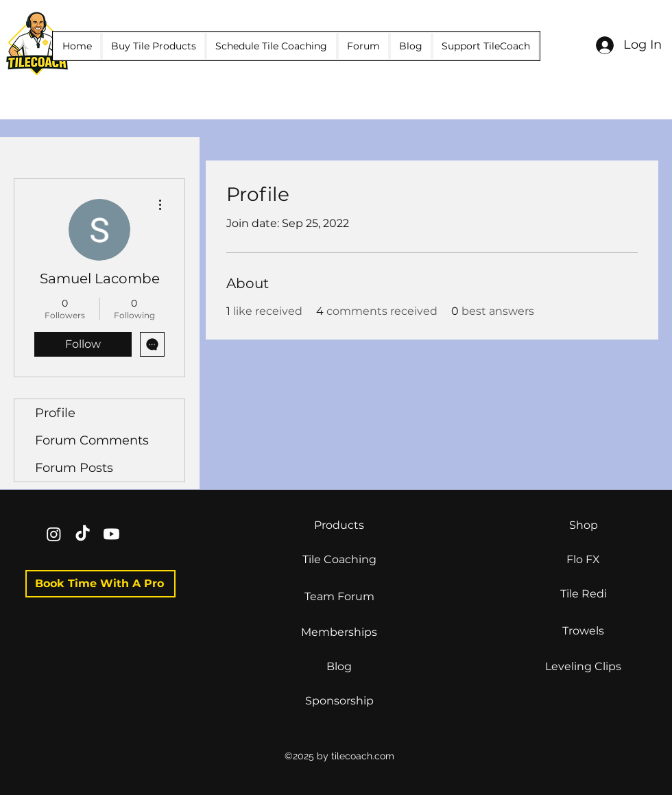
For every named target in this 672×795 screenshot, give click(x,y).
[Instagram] (54, 534)
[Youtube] (111, 534)
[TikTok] (83, 534)
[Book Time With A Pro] (100, 584)
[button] (154, 46)
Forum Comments (92, 440)
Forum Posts (74, 468)
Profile (55, 413)
